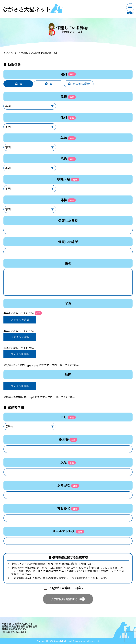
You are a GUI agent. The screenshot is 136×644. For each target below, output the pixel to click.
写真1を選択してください (23, 313)
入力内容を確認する (64, 599)
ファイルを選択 (20, 320)
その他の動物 (81, 84)
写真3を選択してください (19, 348)
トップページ (10, 53)
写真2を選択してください (19, 331)
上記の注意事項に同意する (68, 588)
